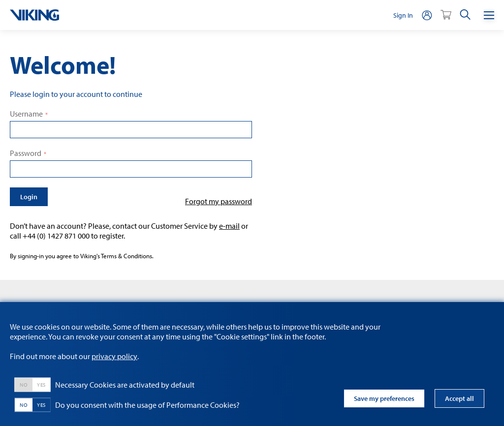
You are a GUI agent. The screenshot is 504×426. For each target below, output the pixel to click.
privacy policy (114, 356)
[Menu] (489, 15)
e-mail (229, 226)
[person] (427, 15)
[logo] (34, 15)
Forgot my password (219, 201)
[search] (465, 15)
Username (26, 114)
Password (26, 153)
